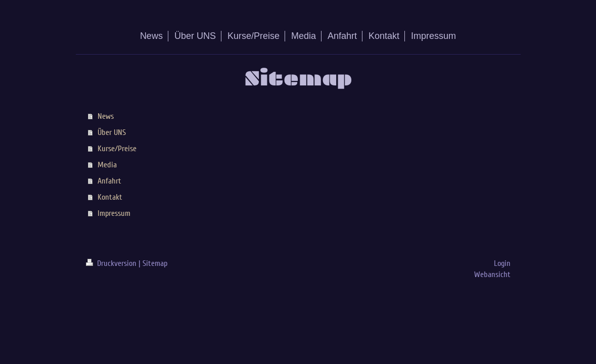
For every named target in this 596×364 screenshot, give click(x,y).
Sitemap (155, 263)
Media (107, 165)
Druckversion (112, 263)
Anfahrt (109, 181)
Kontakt (110, 197)
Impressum (114, 213)
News (106, 116)
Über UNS (112, 132)
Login (502, 263)
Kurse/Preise (117, 149)
